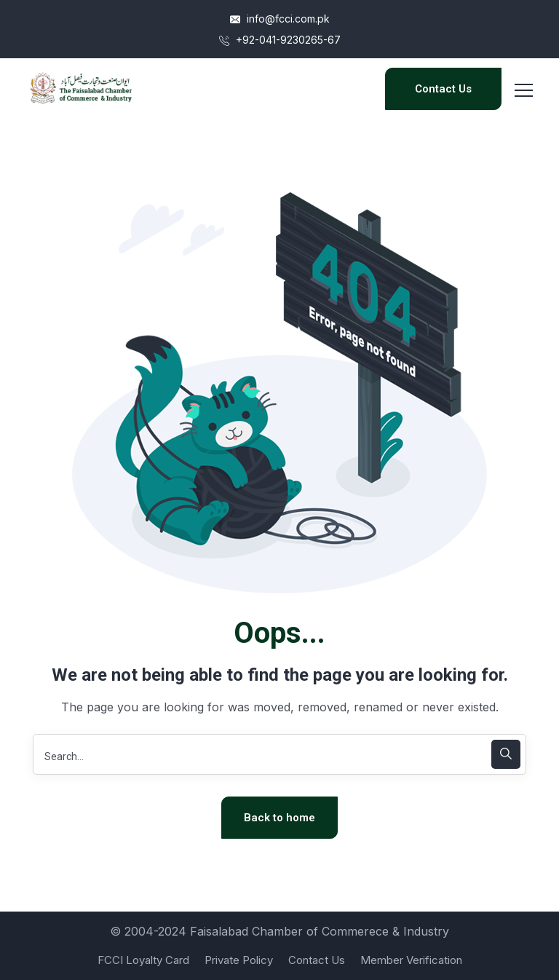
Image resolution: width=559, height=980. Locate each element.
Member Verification (411, 960)
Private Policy (239, 960)
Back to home (279, 818)
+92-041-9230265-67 (280, 40)
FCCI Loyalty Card (143, 960)
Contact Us (443, 89)
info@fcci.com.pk (280, 19)
